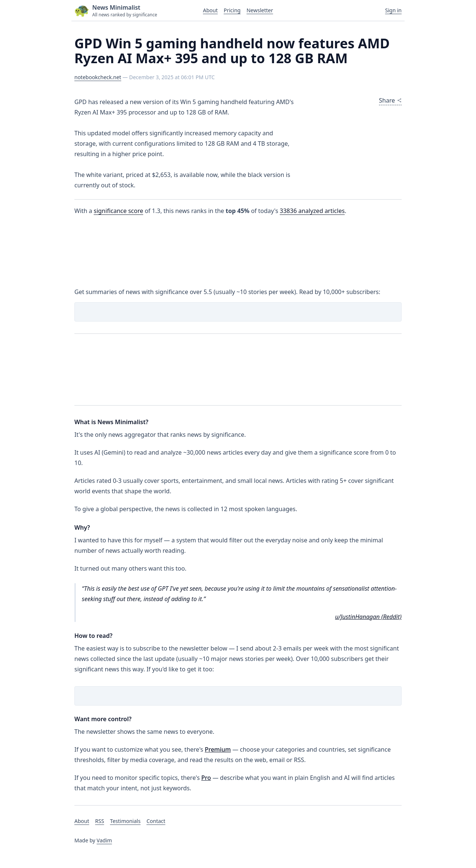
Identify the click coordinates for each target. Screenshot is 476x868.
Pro (206, 778)
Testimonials (125, 821)
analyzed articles (312, 211)
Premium (218, 749)
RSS (100, 821)
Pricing (232, 10)
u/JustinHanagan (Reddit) (368, 617)
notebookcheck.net (98, 77)
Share (390, 100)
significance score (118, 211)
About (210, 10)
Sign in (393, 10)
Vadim (104, 840)
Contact (156, 821)
